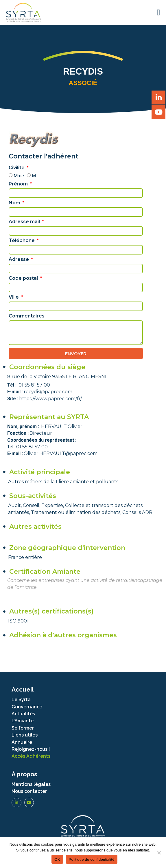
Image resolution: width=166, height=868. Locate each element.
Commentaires (27, 316)
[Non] (159, 853)
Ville (14, 297)
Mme (19, 176)
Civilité (17, 168)
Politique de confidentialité (92, 859)
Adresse (19, 260)
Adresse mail (25, 222)
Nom (15, 203)
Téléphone (22, 241)
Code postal (24, 278)
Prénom (19, 184)
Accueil (23, 689)
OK (57, 859)
